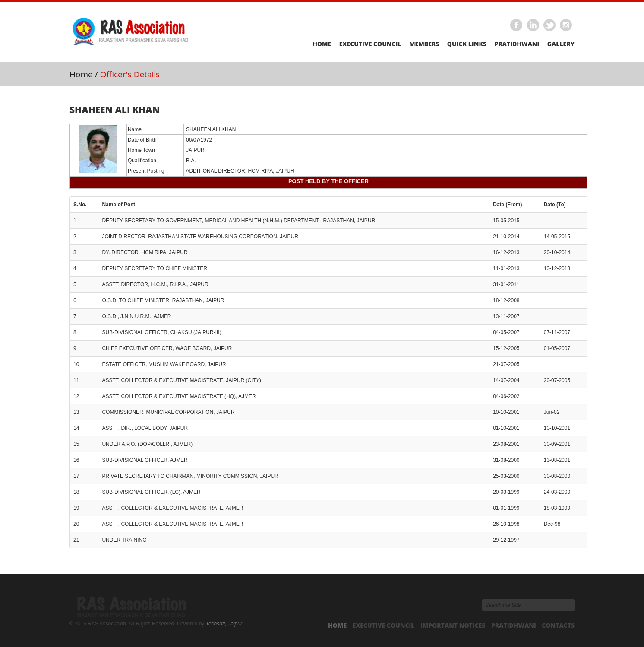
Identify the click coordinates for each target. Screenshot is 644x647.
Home (322, 44)
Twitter (550, 25)
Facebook (517, 25)
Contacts (558, 625)
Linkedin (533, 25)
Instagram (566, 25)
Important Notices (453, 625)
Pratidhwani (517, 44)
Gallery (561, 44)
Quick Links (467, 44)
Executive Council (370, 44)
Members (424, 44)
